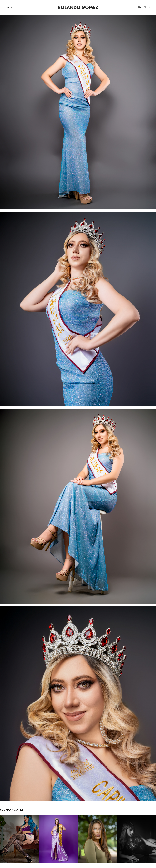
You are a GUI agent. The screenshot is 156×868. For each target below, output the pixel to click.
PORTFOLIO (9, 7)
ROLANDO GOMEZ (78, 7)
